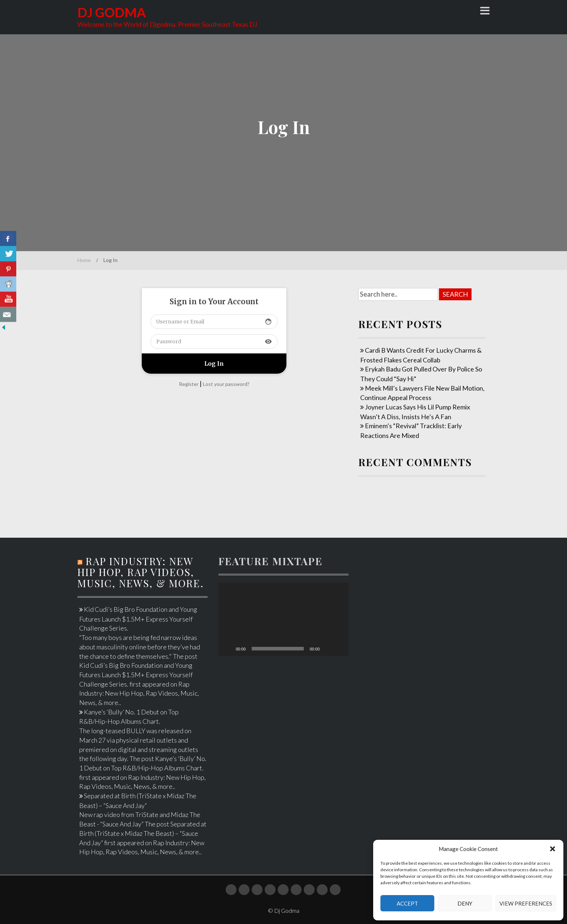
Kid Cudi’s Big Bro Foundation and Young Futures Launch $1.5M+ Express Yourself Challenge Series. (138, 619)
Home (84, 260)
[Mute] (328, 649)
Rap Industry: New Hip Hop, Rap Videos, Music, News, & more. (141, 572)
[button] (553, 849)
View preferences (526, 903)
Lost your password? (226, 384)
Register (189, 384)
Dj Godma (112, 12)
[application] (283, 619)
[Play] (228, 649)
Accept (407, 903)
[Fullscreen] (339, 649)
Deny (465, 903)
